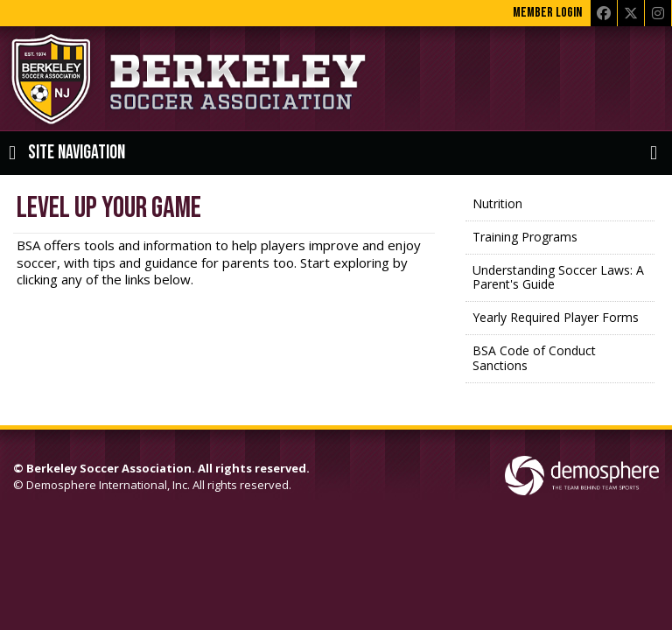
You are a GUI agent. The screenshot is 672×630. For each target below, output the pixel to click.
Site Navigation (67, 153)
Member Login (547, 13)
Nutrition (497, 203)
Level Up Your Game (109, 208)
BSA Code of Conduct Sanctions (534, 358)
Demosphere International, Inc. (108, 485)
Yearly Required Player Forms (556, 317)
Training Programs (525, 237)
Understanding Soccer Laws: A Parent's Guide (558, 277)
